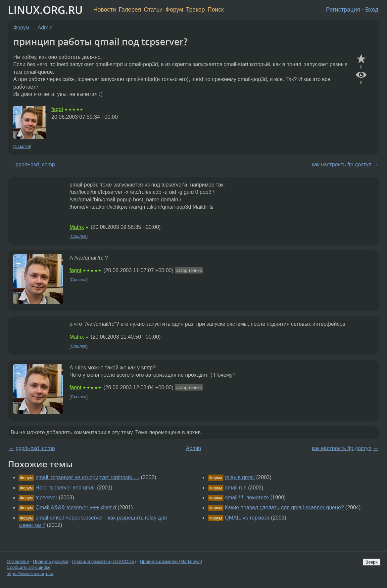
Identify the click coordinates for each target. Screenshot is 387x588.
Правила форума (51, 561)
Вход (372, 10)
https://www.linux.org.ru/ (30, 574)
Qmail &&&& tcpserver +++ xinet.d (76, 507)
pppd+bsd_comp (35, 165)
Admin (45, 28)
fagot (57, 109)
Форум (174, 10)
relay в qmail (240, 477)
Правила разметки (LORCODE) (104, 561)
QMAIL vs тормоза (247, 518)
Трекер (195, 10)
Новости (105, 10)
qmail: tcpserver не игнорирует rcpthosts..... (87, 477)
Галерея (130, 10)
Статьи (153, 10)
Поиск (216, 10)
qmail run (236, 488)
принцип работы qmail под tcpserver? (100, 41)
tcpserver (46, 498)
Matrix (77, 227)
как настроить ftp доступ (342, 165)
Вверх (372, 562)
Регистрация (343, 10)
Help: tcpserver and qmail (65, 488)
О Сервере (18, 561)
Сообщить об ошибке (29, 567)
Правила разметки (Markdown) (171, 561)
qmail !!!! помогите (247, 498)
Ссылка (22, 147)
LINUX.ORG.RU (45, 10)
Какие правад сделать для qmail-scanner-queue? (284, 507)
